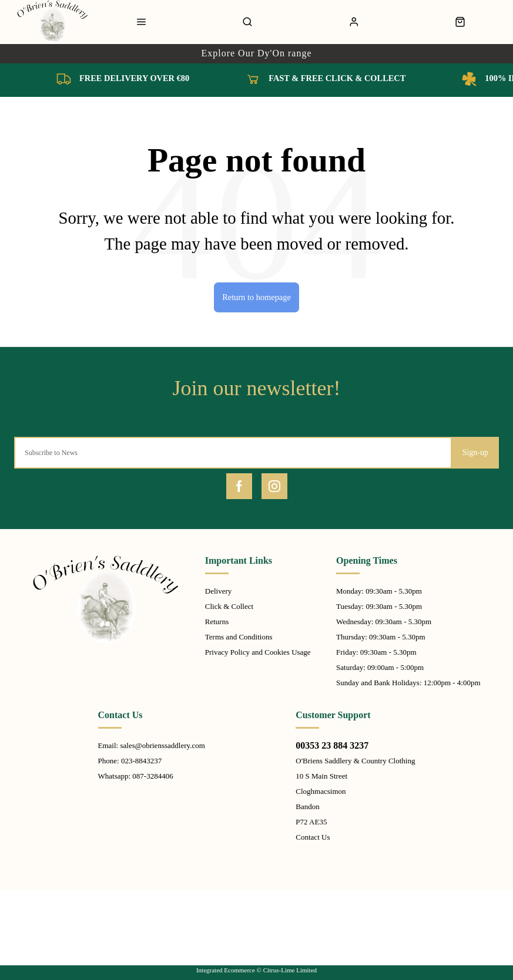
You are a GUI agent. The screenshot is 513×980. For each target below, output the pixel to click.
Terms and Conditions (239, 637)
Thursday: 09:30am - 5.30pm (381, 637)
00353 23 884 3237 (332, 745)
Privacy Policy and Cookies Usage (258, 652)
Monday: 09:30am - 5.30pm (379, 591)
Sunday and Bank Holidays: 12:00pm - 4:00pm (408, 683)
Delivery (218, 591)
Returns (217, 622)
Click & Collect (229, 606)
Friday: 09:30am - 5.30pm (376, 652)
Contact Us (313, 837)
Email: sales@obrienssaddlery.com (152, 745)
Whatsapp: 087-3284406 (136, 776)
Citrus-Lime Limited (290, 970)
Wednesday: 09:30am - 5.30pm (384, 622)
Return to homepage (256, 297)
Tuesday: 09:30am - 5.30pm (379, 606)
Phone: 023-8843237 (130, 761)
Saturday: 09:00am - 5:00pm (380, 667)
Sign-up (475, 452)
